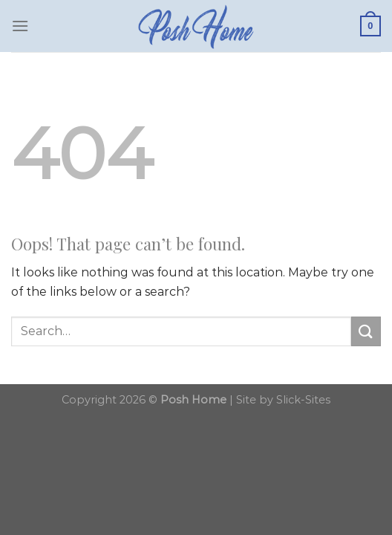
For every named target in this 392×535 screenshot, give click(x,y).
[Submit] (366, 331)
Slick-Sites (303, 400)
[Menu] (20, 26)
